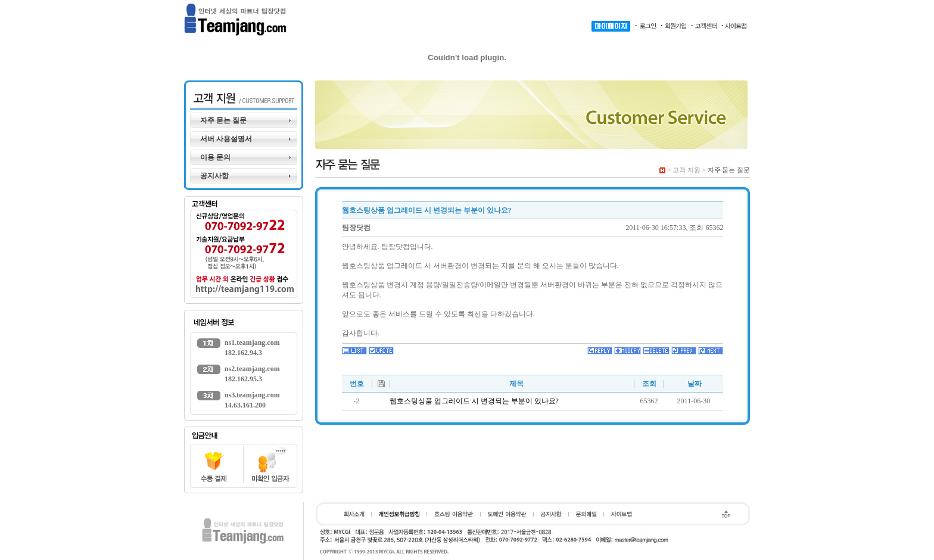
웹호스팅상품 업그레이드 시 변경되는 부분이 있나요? (474, 401)
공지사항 (214, 176)
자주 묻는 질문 (223, 120)
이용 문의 (215, 157)
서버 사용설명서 (226, 139)
